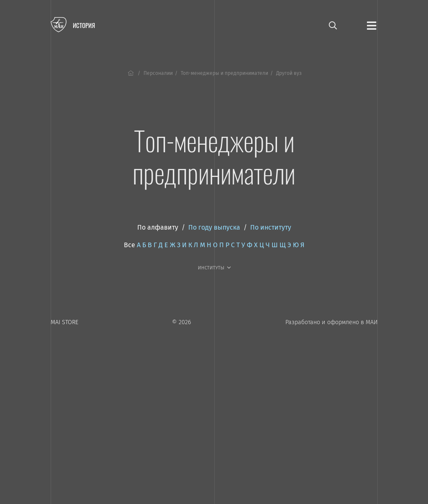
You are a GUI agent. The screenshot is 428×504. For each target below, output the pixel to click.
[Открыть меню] (372, 25)
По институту (271, 227)
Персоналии (158, 73)
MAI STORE (64, 322)
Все (129, 245)
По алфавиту (158, 227)
